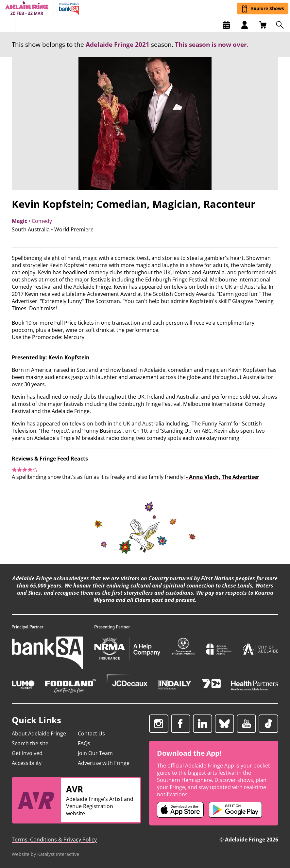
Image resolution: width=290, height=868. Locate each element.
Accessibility (27, 763)
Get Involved (27, 753)
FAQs (84, 743)
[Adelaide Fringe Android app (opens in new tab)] (235, 810)
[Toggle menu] (8, 25)
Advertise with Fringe (104, 763)
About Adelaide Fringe (39, 733)
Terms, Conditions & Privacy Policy (54, 840)
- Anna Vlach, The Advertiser (223, 477)
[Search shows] (281, 25)
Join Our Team (95, 753)
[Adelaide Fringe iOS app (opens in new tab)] (180, 810)
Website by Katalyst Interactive (45, 854)
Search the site (30, 743)
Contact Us (91, 733)
